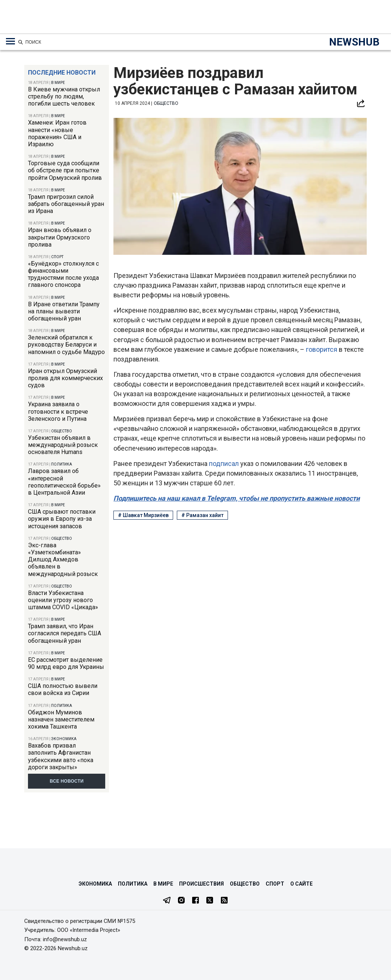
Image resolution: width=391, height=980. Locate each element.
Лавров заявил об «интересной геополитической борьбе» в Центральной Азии (64, 482)
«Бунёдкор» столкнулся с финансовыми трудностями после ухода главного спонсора (63, 274)
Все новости (67, 781)
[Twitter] (210, 901)
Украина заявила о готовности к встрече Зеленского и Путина (58, 411)
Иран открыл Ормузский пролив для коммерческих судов (65, 378)
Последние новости (62, 73)
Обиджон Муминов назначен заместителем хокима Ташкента (61, 719)
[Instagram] (181, 901)
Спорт (57, 257)
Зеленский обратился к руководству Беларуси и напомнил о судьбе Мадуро (66, 345)
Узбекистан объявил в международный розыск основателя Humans (63, 445)
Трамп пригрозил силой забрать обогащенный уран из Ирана (66, 204)
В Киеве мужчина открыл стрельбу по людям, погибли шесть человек (64, 96)
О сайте (301, 884)
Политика (62, 464)
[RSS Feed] (224, 901)
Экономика (64, 739)
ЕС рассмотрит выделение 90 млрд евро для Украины (66, 663)
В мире (58, 83)
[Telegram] (167, 901)
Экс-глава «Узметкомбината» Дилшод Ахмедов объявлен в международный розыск (63, 560)
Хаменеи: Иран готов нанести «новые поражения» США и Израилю (57, 133)
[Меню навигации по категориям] (10, 41)
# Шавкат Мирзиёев (143, 515)
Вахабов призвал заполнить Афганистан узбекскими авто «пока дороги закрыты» (61, 756)
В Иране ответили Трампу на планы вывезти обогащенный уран (64, 311)
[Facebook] (195, 901)
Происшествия (201, 884)
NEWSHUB (354, 42)
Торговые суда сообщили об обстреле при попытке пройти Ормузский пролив (65, 170)
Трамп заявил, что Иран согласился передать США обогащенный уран (65, 633)
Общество (62, 431)
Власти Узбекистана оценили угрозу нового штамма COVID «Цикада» (63, 600)
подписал (225, 464)
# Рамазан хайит (202, 515)
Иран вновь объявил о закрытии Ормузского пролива (60, 237)
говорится (322, 349)
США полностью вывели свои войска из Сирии (63, 689)
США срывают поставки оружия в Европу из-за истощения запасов (62, 519)
